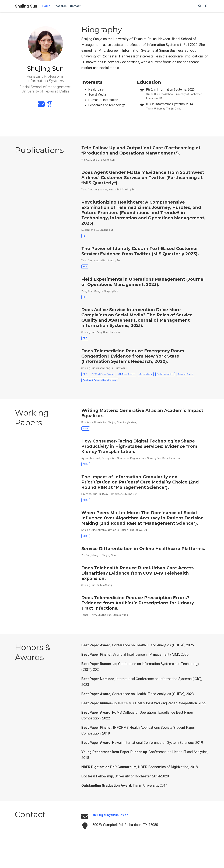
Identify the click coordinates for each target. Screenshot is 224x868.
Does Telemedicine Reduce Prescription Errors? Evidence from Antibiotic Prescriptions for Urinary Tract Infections (138, 603)
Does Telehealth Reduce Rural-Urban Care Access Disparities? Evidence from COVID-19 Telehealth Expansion (137, 573)
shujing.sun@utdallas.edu (111, 815)
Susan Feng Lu (90, 230)
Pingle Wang (130, 422)
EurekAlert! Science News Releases (100, 380)
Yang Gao (87, 190)
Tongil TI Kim (89, 615)
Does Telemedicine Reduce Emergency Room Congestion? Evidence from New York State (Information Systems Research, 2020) (133, 356)
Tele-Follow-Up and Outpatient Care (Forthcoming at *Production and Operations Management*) (141, 150)
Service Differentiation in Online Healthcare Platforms (143, 549)
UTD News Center (126, 374)
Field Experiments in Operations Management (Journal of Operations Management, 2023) (143, 282)
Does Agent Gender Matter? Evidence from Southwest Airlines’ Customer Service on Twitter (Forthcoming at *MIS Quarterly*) (143, 178)
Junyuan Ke (101, 190)
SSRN (86, 428)
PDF (85, 236)
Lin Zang (86, 494)
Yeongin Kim (109, 458)
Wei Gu (85, 160)
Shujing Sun (26, 6)
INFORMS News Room (102, 374)
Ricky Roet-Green (112, 494)
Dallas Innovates (165, 374)
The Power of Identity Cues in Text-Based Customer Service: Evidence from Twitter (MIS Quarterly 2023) (140, 251)
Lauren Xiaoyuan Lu (108, 530)
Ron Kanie (87, 422)
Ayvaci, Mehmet (91, 458)
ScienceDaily (146, 374)
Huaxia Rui (115, 190)
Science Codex (185, 374)
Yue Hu (97, 494)
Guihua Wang (104, 585)
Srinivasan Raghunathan (132, 458)
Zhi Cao (86, 555)
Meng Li (95, 160)
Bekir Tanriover (171, 458)
